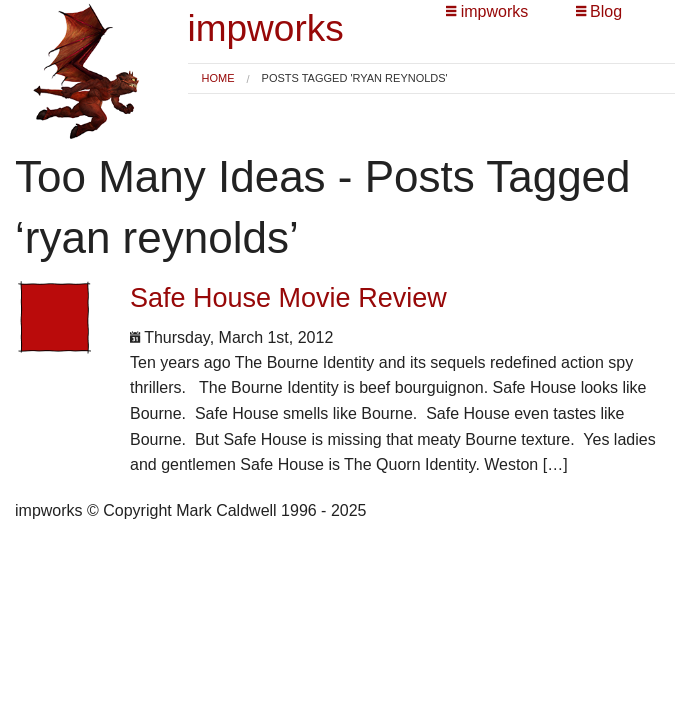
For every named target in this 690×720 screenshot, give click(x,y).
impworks (266, 28)
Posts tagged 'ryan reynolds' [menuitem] (355, 78)
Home (218, 78)
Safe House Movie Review (288, 298)
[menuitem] (218, 78)
